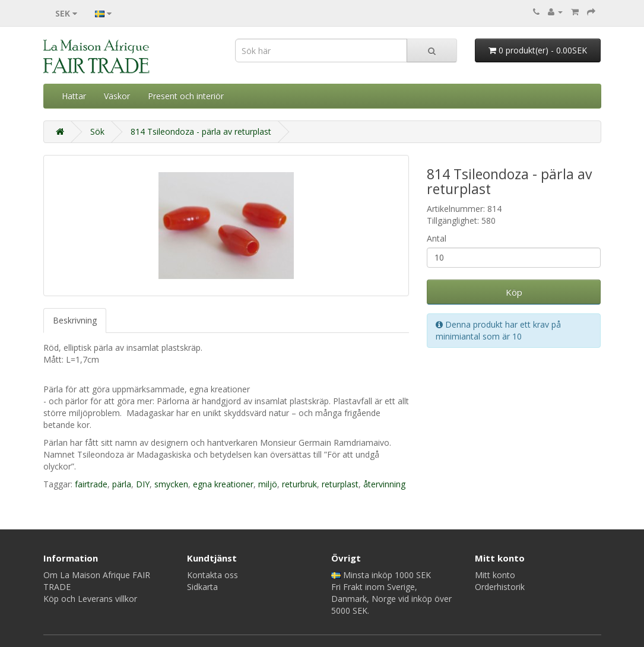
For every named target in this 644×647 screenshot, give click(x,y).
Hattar (74, 96)
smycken (171, 484)
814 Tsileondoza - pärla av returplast (201, 131)
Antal (437, 238)
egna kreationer (223, 484)
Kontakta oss (212, 575)
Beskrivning (75, 320)
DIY (143, 484)
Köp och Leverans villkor (90, 599)
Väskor (117, 96)
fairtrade (91, 484)
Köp (514, 292)
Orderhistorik (500, 587)
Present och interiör (186, 96)
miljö (268, 484)
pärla (122, 484)
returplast (340, 484)
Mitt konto (495, 575)
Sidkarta (202, 587)
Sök (97, 131)
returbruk (299, 484)
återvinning (384, 484)
